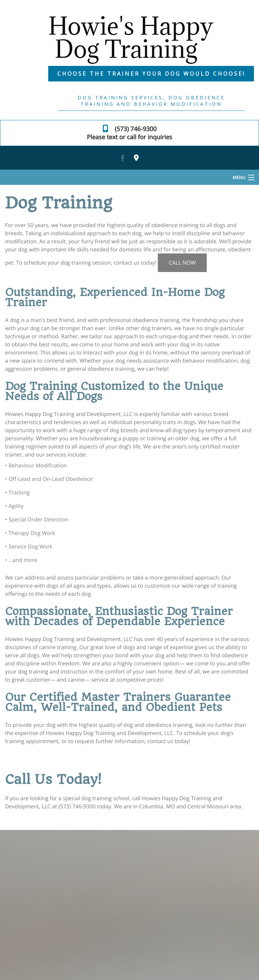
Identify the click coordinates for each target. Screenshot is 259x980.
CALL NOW (182, 263)
